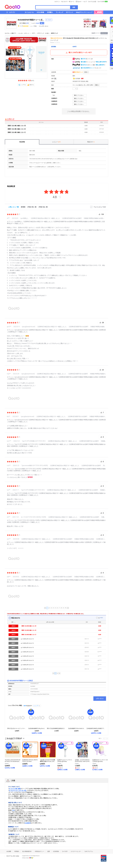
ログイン (57, 2)
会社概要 (9, 851)
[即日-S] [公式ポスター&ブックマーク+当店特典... (17, 728)
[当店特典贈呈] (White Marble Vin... (76, 728)
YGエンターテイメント (57, 38)
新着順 (23, 207)
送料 (54, 79)
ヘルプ (85, 2)
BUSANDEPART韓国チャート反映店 (31, 20)
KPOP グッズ (54, 33)
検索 (74, 7)
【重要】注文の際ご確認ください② (16, 129)
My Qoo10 (64, 2)
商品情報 (22, 142)
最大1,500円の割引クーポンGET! (79, 52)
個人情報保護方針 (27, 851)
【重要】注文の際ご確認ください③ (16, 126)
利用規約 (17, 851)
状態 (12, 622)
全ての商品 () (24, 23)
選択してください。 (80, 95)
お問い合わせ (100, 699)
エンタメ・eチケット (24, 33)
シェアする (23, 85)
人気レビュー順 (14, 207)
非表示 (101, 618)
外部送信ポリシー (39, 851)
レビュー (56, 142)
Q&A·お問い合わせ (44, 26)
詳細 (86, 72)
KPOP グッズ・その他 (43, 33)
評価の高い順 (32, 207)
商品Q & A (91, 142)
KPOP (33, 33)
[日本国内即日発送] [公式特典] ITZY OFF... (96, 728)
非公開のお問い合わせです (28, 639)
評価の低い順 (43, 207)
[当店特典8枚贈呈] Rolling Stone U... (37, 728)
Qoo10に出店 (92, 2)
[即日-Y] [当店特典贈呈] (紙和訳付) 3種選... (56, 728)
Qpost (80, 2)
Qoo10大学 (101, 2)
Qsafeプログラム (89, 851)
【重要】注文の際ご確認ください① (16, 132)
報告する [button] (32, 85)
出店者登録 (56, 851)
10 (65, 608)
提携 (49, 851)
